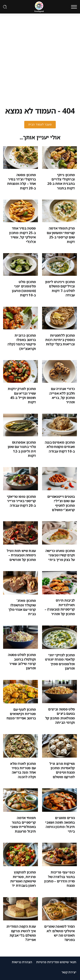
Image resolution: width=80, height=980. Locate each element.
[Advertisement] (40, 56)
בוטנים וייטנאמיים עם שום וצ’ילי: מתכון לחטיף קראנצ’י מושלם (61, 503)
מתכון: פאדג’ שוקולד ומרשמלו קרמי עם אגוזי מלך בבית (22, 607)
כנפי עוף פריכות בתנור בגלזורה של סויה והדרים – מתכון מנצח (59, 879)
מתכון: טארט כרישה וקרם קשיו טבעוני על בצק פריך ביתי (60, 555)
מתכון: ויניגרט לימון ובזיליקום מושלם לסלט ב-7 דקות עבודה (60, 288)
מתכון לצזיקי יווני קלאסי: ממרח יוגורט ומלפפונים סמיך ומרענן (60, 662)
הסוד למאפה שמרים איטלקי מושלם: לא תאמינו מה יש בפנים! (59, 933)
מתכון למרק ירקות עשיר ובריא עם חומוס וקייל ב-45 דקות (22, 395)
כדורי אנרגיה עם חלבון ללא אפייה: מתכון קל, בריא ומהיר (62, 395)
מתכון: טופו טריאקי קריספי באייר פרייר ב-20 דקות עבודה (21, 501)
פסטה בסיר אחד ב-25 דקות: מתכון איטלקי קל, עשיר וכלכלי (22, 235)
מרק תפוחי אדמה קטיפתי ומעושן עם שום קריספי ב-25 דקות (61, 235)
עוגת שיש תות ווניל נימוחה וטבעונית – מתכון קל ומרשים (21, 555)
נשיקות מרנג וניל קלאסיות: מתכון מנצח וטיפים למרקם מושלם (62, 770)
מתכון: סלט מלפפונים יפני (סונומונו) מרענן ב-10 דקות (24, 288)
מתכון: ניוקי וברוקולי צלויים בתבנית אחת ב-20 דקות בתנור (61, 181)
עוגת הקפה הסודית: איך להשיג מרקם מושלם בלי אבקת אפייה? (21, 933)
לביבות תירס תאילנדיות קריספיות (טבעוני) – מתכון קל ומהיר (60, 607)
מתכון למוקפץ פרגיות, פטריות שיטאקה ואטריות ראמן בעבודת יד (23, 879)
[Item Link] (59, 158)
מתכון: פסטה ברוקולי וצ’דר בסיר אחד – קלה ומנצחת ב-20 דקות (21, 181)
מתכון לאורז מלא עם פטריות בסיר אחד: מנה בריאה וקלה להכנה (23, 770)
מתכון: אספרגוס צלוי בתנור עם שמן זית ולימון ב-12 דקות (22, 449)
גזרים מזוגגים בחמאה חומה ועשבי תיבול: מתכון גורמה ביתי (60, 824)
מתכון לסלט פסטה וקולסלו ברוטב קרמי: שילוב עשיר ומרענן (22, 661)
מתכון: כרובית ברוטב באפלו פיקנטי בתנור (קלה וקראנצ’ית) (22, 342)
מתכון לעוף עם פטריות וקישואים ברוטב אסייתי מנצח (21, 714)
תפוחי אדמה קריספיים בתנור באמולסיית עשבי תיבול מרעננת (23, 824)
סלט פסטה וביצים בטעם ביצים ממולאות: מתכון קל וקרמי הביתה (60, 716)
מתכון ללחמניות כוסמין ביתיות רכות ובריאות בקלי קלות (60, 340)
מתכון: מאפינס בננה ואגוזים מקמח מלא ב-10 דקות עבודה (60, 447)
